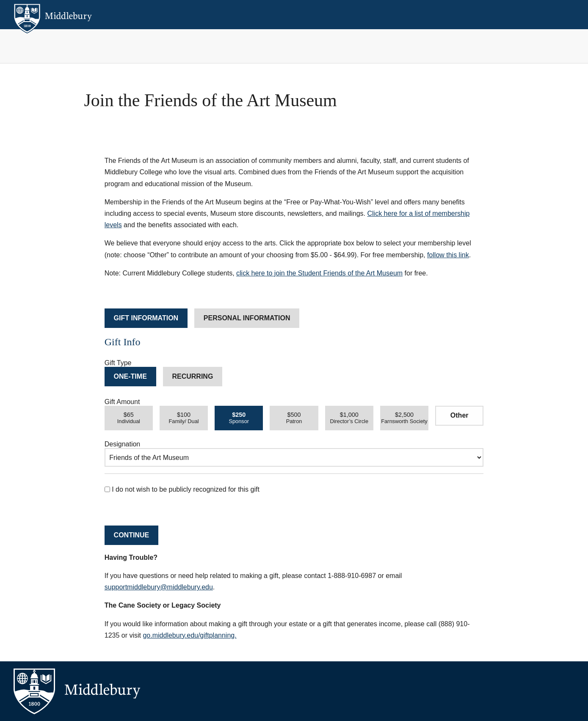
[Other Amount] (459, 416)
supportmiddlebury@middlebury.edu (159, 587)
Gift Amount (122, 402)
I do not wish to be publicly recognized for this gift (182, 489)
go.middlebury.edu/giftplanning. (189, 635)
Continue (132, 535)
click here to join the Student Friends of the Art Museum (319, 273)
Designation (123, 444)
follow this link (448, 255)
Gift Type (118, 363)
